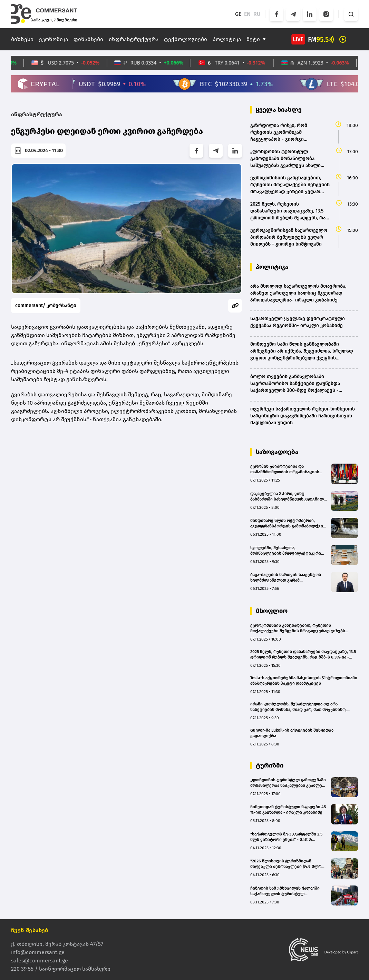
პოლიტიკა (227, 39)
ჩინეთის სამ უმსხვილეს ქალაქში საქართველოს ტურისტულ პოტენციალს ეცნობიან (285, 891)
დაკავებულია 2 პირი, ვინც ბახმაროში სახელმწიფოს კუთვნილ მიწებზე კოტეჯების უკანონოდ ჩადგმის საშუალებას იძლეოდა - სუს (288, 497)
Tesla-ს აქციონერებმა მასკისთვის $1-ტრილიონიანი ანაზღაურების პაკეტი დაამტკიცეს (304, 681)
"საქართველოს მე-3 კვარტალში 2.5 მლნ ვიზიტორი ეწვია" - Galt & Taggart (286, 837)
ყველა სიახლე (279, 110)
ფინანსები (88, 39)
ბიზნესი (22, 39)
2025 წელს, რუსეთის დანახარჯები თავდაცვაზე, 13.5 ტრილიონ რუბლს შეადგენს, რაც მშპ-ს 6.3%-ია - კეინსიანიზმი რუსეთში (303, 655)
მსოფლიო (272, 611)
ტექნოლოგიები (186, 39)
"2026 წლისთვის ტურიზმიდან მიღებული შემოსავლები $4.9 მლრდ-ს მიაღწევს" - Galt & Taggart (288, 864)
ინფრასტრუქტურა (134, 39)
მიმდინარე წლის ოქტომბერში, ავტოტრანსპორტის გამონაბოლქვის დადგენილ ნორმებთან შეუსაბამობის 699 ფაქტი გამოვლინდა (288, 523)
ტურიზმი (270, 765)
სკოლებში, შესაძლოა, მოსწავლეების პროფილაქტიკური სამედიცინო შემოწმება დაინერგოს (287, 551)
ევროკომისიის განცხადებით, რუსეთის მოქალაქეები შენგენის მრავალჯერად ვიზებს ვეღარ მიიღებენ (298, 628)
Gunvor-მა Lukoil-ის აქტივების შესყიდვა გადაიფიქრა (292, 733)
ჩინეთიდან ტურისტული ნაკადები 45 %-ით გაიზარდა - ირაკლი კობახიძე (288, 810)
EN (247, 14)
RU (257, 14)
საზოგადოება (277, 452)
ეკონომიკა (54, 39)
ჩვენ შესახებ (30, 930)
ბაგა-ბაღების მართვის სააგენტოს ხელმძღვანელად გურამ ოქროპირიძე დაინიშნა (286, 578)
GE (238, 14)
